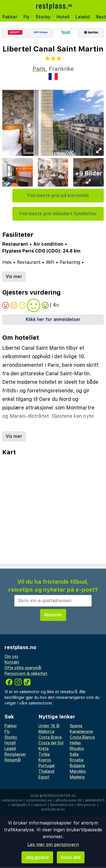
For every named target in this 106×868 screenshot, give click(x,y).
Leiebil (83, 17)
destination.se (62, 805)
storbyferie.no (53, 809)
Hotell (63, 17)
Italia (74, 754)
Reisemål (13, 760)
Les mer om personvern (53, 845)
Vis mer (14, 276)
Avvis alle (71, 857)
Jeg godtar (37, 857)
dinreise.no (86, 805)
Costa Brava (50, 737)
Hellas (75, 743)
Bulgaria (77, 766)
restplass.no (12, 800)
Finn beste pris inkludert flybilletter (58, 214)
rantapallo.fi (20, 805)
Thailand (46, 771)
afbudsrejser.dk (69, 800)
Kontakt (12, 662)
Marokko (78, 771)
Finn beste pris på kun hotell (58, 195)
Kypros (45, 760)
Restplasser (15, 754)
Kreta (44, 749)
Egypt (44, 777)
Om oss (11, 656)
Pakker (10, 17)
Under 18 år (49, 726)
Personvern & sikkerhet (26, 674)
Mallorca (46, 732)
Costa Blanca (82, 737)
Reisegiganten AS (60, 796)
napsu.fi (40, 805)
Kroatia (77, 760)
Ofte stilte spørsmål (23, 668)
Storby (43, 17)
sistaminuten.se (39, 800)
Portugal (46, 766)
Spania (76, 726)
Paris (39, 69)
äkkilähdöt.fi (95, 800)
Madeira (77, 777)
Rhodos (77, 749)
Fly (27, 17)
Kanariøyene (81, 732)
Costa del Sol (51, 743)
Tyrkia (44, 754)
